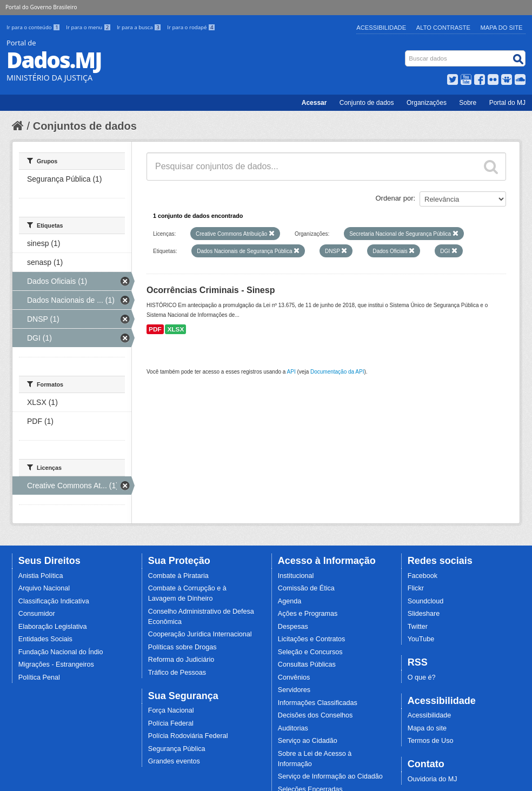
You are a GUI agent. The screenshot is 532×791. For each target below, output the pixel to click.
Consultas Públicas (307, 664)
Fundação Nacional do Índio (61, 652)
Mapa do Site (502, 28)
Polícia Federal (171, 723)
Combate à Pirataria (178, 576)
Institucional (296, 576)
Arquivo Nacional (44, 588)
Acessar (314, 103)
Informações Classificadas (318, 703)
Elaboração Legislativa (53, 627)
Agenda (290, 601)
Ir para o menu (89, 27)
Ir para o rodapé (191, 27)
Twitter (418, 627)
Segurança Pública (177, 749)
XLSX (175, 329)
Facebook (423, 576)
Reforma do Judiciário (181, 660)
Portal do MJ (507, 103)
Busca (406, 53)
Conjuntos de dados (85, 126)
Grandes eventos (174, 761)
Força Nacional (171, 710)
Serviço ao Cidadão (308, 741)
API (291, 372)
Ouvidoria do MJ (433, 779)
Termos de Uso (431, 741)
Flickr (416, 588)
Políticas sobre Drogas (182, 647)
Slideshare (424, 614)
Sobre (468, 103)
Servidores (294, 690)
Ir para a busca (140, 27)
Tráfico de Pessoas (177, 673)
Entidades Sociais (45, 639)
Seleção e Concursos (310, 652)
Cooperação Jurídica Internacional (200, 634)
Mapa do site (427, 728)
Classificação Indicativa (54, 601)
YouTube (421, 639)
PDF (155, 329)
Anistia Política (41, 576)
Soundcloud (426, 601)
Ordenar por (395, 198)
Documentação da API (337, 372)
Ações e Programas (308, 614)
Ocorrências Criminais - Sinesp (211, 290)
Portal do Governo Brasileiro (41, 7)
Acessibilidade (381, 28)
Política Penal (39, 677)
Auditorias (293, 728)
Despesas (293, 627)
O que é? (422, 677)
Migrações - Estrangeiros (56, 664)
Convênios (294, 677)
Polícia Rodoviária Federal (188, 736)
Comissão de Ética (306, 588)
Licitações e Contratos (312, 639)
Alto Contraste (443, 28)
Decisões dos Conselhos (315, 715)
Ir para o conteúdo (34, 27)
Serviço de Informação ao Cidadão (330, 776)
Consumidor (37, 614)
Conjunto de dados (367, 103)
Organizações (427, 103)
